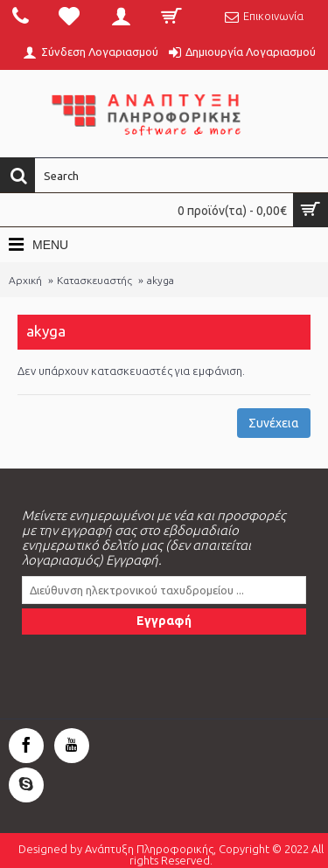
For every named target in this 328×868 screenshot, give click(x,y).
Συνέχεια (274, 423)
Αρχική (25, 280)
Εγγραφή (164, 621)
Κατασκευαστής (94, 280)
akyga (161, 280)
